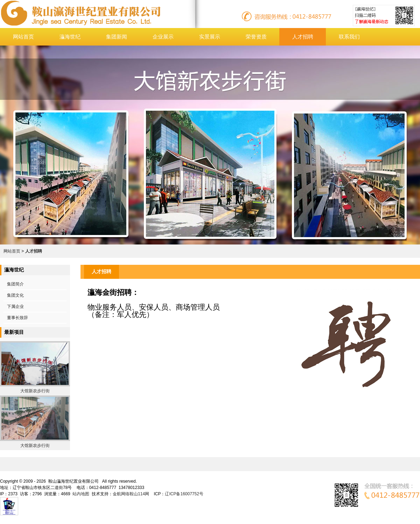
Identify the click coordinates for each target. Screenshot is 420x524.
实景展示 (210, 37)
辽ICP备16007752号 (184, 494)
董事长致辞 (17, 318)
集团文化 (15, 295)
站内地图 (81, 494)
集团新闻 (117, 37)
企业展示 (163, 37)
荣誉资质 (256, 37)
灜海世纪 (70, 37)
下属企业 (15, 306)
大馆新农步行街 (35, 391)
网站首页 (23, 37)
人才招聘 (303, 37)
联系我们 (349, 37)
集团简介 (15, 284)
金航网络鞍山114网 (131, 494)
